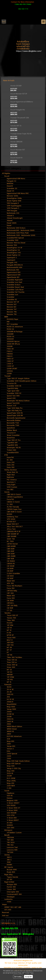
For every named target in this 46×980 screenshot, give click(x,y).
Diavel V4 (10, 191)
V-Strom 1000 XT (14, 808)
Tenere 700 (11, 618)
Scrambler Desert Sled (15, 287)
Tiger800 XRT (12, 443)
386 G (9, 860)
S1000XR (10, 339)
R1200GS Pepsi (12, 319)
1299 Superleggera (14, 206)
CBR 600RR (11, 546)
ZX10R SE (10, 714)
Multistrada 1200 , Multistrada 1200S (21, 235)
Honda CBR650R (16, 142)
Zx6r (9, 739)
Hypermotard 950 (14, 272)
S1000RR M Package (15, 332)
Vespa (4, 904)
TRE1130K (10, 838)
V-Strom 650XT (13, 820)
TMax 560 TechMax (14, 657)
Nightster (10, 477)
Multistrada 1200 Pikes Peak (18, 233)
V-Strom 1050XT (13, 803)
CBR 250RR (11, 556)
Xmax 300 (11, 667)
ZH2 (8, 697)
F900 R (10, 351)
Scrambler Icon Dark (15, 282)
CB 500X (10, 576)
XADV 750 (11, 539)
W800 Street (12, 729)
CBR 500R (11, 554)
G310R (9, 374)
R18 (8, 322)
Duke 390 (11, 467)
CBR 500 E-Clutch (14, 494)
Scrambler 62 (12, 300)
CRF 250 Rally (12, 606)
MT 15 (9, 682)
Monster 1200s (12, 196)
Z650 (9, 744)
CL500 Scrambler (13, 573)
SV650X (10, 825)
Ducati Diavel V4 (16, 158)
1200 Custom (12, 487)
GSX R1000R (12, 813)
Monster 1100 (12, 245)
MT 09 (9, 648)
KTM (6, 455)
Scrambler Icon (12, 295)
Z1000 (9, 712)
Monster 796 (12, 312)
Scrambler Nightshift (15, 280)
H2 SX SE (10, 699)
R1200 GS (10, 337)
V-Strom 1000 (12, 810)
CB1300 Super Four (14, 509)
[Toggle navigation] (43, 22)
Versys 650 (11, 746)
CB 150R (10, 608)
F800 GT (10, 359)
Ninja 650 (10, 741)
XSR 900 (10, 643)
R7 (8, 652)
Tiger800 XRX (12, 445)
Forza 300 (11, 598)
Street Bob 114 (12, 472)
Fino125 (10, 623)
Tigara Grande (12, 877)
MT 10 (9, 630)
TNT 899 (10, 840)
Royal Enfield (9, 882)
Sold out (5, 916)
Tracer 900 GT (12, 615)
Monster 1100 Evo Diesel (16, 243)
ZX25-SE (10, 773)
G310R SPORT (12, 369)
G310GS (10, 371)
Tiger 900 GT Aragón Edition (18, 378)
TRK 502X (11, 842)
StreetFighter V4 (13, 250)
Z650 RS (10, 694)
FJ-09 (9, 633)
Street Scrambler (13, 435)
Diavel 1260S (12, 223)
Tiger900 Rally (12, 388)
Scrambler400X (13, 453)
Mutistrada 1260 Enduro (16, 228)
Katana (10, 798)
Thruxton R (11, 433)
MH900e (10, 184)
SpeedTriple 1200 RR (15, 416)
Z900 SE (10, 722)
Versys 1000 (11, 709)
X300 (9, 902)
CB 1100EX (11, 561)
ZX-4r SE (10, 689)
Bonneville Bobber (14, 420)
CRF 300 (10, 593)
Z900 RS (10, 719)
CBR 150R (10, 559)
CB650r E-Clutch (13, 502)
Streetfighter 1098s (14, 198)
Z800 (9, 734)
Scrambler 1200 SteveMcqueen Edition (22, 381)
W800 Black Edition (14, 726)
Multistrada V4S (13, 213)
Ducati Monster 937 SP (19, 94)
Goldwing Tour (12, 517)
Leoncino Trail (12, 847)
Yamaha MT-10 (16, 126)
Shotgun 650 (12, 884)
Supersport (11, 260)
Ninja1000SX (12, 704)
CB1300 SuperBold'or (15, 497)
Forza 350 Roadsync (15, 586)
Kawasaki (8, 685)
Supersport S (12, 258)
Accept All (28, 977)
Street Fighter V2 (14, 255)
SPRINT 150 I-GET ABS (13, 907)
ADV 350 (10, 583)
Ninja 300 (11, 771)
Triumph (8, 376)
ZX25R (9, 776)
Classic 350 (11, 889)
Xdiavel (10, 221)
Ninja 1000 (11, 707)
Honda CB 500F (16, 86)
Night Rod (11, 475)
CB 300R (10, 601)
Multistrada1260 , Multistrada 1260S (21, 230)
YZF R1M (10, 625)
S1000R (10, 346)
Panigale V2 (11, 181)
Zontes (7, 855)
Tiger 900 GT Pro (14, 440)
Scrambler (11, 297)
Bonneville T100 (13, 425)
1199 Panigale (12, 211)
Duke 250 (11, 465)
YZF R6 (10, 655)
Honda (7, 492)
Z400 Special (12, 754)
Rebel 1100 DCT (13, 524)
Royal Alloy (8, 875)
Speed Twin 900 (13, 396)
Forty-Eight (11, 485)
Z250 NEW (11, 786)
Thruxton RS (12, 383)
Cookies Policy (29, 973)
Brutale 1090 (12, 870)
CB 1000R (11, 566)
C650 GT (10, 361)
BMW (6, 317)
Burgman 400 (12, 801)
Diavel (9, 225)
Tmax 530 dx (12, 660)
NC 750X (10, 541)
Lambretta (8, 899)
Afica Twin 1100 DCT (15, 527)
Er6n (9, 751)
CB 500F (10, 578)
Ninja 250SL (11, 781)
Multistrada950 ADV (15, 267)
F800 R (10, 356)
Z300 (9, 759)
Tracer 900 (11, 638)
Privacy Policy (18, 973)
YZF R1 (9, 628)
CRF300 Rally (12, 591)
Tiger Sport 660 (13, 391)
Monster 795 (12, 314)
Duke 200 (11, 462)
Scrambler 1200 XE (14, 386)
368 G (9, 857)
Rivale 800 (11, 872)
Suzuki (7, 791)
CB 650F (10, 571)
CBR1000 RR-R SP (14, 532)
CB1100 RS (11, 564)
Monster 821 (11, 307)
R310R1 (9, 865)
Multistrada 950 (13, 270)
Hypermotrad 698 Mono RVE (18, 193)
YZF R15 (10, 680)
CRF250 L (11, 603)
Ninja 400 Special (14, 764)
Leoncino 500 (12, 850)
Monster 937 (12, 304)
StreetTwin (11, 438)
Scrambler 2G (12, 188)
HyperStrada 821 (13, 277)
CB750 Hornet (12, 544)
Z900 (9, 724)
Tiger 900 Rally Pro (14, 411)
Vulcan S (10, 749)
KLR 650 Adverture (14, 736)
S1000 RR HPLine (13, 344)
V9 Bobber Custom (14, 833)
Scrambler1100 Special (15, 238)
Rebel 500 (11, 581)
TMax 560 (11, 620)
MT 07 (9, 650)
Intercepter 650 (13, 892)
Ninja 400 (11, 766)
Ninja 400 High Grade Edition (18, 761)
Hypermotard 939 (14, 275)
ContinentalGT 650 (14, 894)
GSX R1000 (11, 805)
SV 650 (10, 823)
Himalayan (11, 897)
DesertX (10, 186)
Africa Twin (11, 529)
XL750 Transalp (13, 507)
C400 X (10, 364)
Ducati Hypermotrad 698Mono (22, 102)
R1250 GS (10, 329)
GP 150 (9, 880)
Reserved (5, 912)
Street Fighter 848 (14, 201)
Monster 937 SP (13, 302)
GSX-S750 (11, 815)
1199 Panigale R (13, 203)
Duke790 (10, 457)
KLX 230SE (11, 778)
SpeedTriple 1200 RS (15, 413)
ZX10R (9, 717)
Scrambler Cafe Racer (15, 290)
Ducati (7, 176)
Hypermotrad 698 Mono (16, 179)
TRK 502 (10, 845)
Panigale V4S (12, 262)
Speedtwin (11, 428)
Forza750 (10, 499)
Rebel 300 (11, 596)
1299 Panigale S (13, 208)
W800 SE (10, 731)
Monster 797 (12, 309)
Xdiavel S (10, 216)
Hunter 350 (11, 887)
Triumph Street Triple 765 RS (21, 134)
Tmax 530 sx (12, 662)
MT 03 (9, 670)
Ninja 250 (10, 783)
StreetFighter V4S (14, 253)
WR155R (10, 675)
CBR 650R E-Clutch (14, 512)
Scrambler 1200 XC (14, 393)
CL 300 (10, 504)
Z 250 (9, 788)
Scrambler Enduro (14, 285)
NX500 (9, 514)
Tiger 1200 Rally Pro (15, 408)
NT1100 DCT (11, 522)
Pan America (12, 480)
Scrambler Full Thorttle (16, 292)
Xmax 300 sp (12, 665)
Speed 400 (11, 398)
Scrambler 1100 (13, 240)
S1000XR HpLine (13, 341)
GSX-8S (10, 796)
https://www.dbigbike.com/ (29, 51)
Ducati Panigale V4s (18, 110)
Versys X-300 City (14, 768)
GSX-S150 (10, 828)
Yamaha (7, 613)
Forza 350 (11, 588)
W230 (9, 687)
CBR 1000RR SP (13, 534)
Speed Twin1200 (13, 403)
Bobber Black (12, 430)
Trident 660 (11, 450)
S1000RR (10, 334)
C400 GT (10, 366)
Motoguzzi (8, 830)
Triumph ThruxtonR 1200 (20, 118)
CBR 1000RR (12, 536)
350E (9, 862)
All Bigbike (6, 173)
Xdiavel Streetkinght (15, 218)
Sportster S (11, 482)
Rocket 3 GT (12, 406)
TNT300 (10, 852)
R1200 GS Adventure (15, 327)
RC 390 (10, 460)
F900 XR (10, 349)
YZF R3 (10, 672)
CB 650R (10, 569)
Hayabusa (11, 793)
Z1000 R (10, 702)
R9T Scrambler (12, 324)
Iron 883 (10, 490)
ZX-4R (9, 692)
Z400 (9, 756)
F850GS (10, 354)
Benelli (7, 835)
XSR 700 (10, 645)
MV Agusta (9, 867)
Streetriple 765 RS (14, 448)
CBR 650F (11, 551)
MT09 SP (10, 635)
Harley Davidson (11, 470)
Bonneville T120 (13, 423)
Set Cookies (18, 977)
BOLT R (10, 640)
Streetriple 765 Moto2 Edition (18, 401)
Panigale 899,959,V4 (15, 265)
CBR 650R (11, 549)
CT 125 (9, 610)
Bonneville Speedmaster (16, 418)
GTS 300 (8, 910)
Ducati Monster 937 (18, 150)
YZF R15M (10, 677)
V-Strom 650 (12, 818)
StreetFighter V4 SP (15, 248)
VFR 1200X (11, 519)
